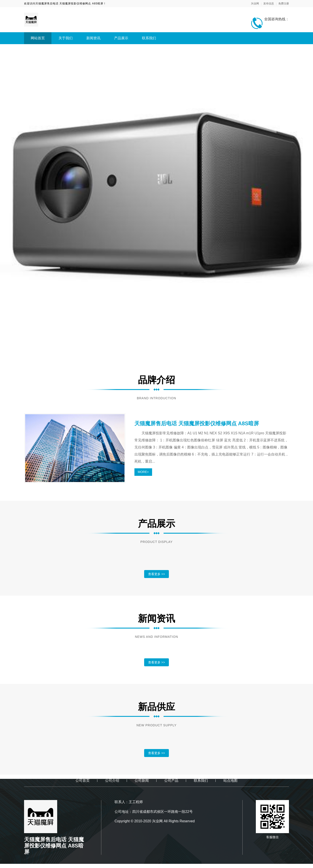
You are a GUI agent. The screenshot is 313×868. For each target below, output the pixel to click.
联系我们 (149, 38)
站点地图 (230, 780)
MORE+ (143, 472)
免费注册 (284, 4)
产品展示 (121, 38)
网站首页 (38, 38)
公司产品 (171, 780)
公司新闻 (142, 780)
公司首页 (83, 780)
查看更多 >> (156, 574)
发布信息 (269, 4)
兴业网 (255, 4)
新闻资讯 (93, 38)
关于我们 (66, 38)
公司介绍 (112, 780)
